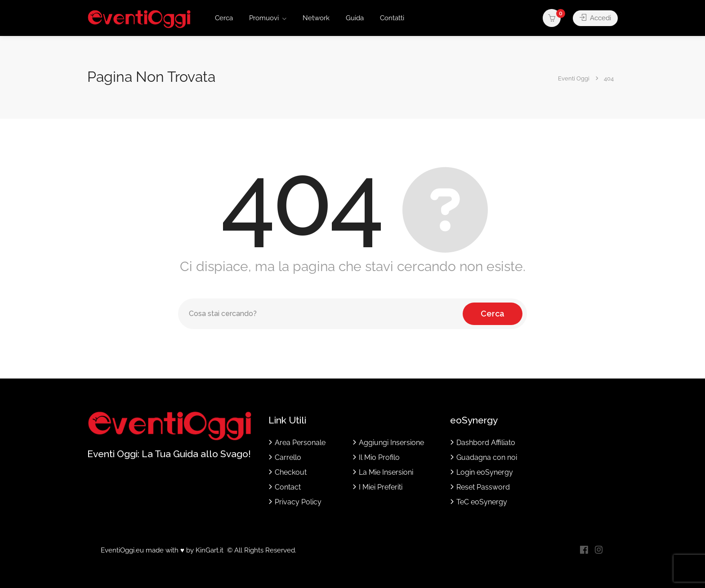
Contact (288, 487)
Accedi (595, 18)
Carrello (288, 457)
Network (316, 18)
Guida (355, 18)
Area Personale (300, 443)
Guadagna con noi (487, 457)
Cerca (224, 18)
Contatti (392, 18)
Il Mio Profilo (379, 457)
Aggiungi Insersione (391, 443)
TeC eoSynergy (482, 502)
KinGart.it (210, 550)
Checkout (291, 472)
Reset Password (483, 487)
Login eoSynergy (485, 472)
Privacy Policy (298, 502)
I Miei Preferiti (381, 487)
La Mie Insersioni (386, 472)
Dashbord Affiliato (486, 443)
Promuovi (264, 18)
